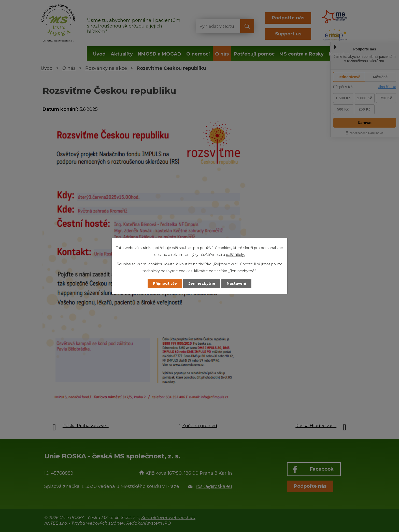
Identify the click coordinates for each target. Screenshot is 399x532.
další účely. (235, 255)
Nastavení (237, 284)
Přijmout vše (165, 284)
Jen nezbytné (202, 284)
